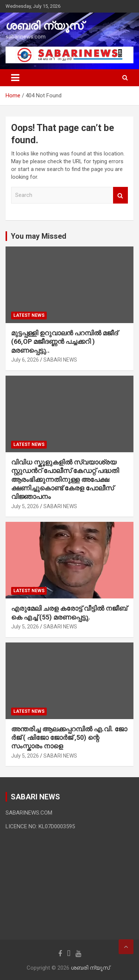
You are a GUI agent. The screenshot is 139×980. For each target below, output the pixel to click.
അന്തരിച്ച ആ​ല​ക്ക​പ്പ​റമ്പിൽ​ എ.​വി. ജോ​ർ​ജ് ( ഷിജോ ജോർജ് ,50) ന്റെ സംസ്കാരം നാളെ (69, 738)
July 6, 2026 (25, 360)
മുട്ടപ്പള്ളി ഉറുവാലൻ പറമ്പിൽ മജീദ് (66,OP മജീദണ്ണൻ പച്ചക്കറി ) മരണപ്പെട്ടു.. (64, 342)
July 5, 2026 (25, 506)
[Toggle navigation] (15, 78)
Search (120, 195)
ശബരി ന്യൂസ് (44, 26)
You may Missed (39, 236)
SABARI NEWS (60, 360)
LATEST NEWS (29, 315)
